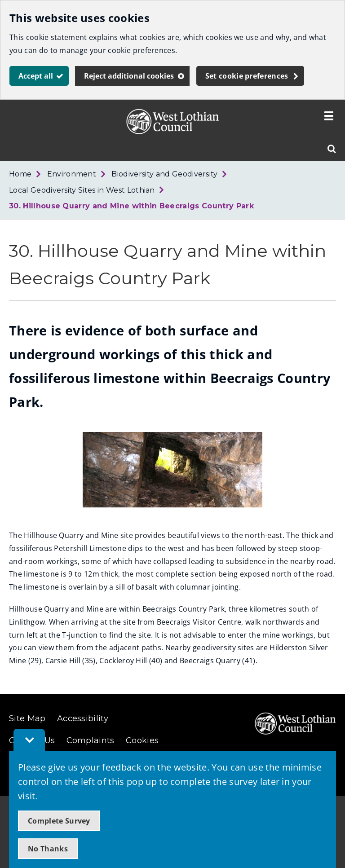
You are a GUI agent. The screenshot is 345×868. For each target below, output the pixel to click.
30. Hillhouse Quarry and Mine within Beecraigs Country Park (131, 206)
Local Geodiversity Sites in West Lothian (82, 190)
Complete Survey (59, 821)
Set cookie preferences (247, 76)
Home (20, 174)
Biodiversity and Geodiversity (164, 174)
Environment (72, 174)
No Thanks (48, 849)
